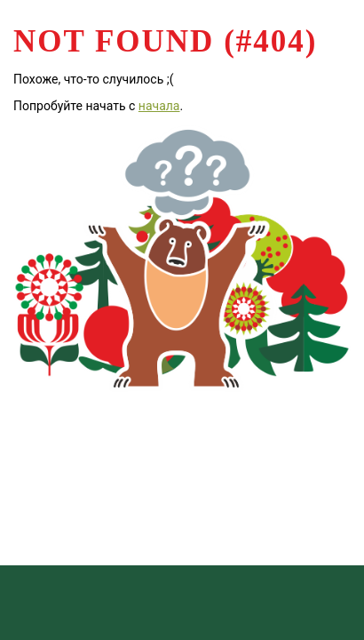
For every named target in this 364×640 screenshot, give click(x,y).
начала (159, 106)
